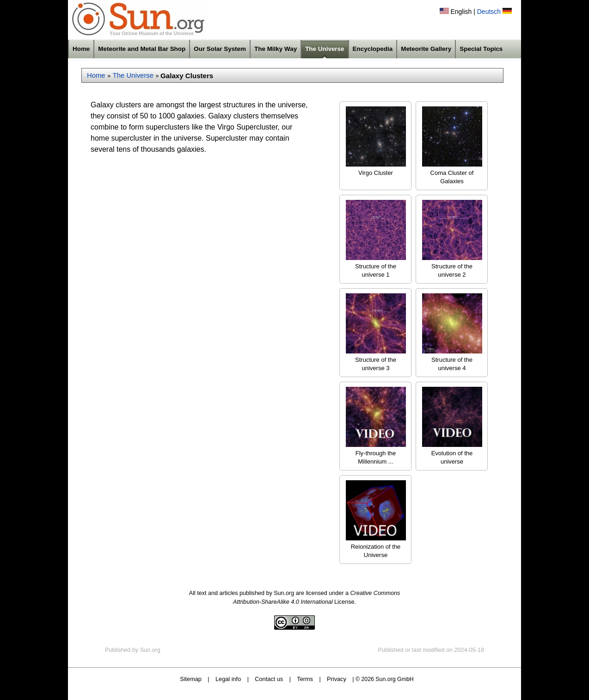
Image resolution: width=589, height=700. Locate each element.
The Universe (325, 49)
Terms (305, 679)
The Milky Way (276, 49)
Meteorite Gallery (426, 49)
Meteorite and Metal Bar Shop (142, 49)
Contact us (269, 679)
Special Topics (481, 49)
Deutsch (489, 12)
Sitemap (191, 679)
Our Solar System (220, 49)
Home (81, 49)
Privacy (337, 679)
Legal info (228, 679)
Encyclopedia (373, 49)
